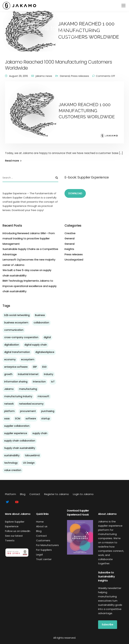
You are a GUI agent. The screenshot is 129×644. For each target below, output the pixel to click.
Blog (23, 494)
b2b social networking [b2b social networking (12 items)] (17, 315)
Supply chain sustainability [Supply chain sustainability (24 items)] (20, 448)
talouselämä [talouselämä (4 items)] (32, 455)
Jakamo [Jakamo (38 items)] (9, 389)
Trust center (44, 559)
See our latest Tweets (14, 538)
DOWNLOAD (75, 193)
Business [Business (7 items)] (40, 315)
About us (42, 526)
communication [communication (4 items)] (14, 330)
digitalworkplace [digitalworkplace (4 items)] (45, 352)
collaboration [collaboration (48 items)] (41, 323)
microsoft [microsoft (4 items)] (43, 396)
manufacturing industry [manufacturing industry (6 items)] (18, 396)
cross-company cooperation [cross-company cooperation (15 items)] (21, 337)
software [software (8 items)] (31, 419)
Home (40, 522)
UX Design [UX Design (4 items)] (29, 463)
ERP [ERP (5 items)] (35, 367)
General (65, 76)
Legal (39, 555)
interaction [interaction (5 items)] (39, 382)
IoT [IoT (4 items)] (53, 382)
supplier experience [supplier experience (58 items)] (16, 433)
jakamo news (44, 76)
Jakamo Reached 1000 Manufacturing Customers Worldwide (59, 65)
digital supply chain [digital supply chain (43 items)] (36, 345)
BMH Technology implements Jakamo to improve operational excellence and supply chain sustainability (29, 286)
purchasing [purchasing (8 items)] (48, 411)
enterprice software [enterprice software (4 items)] (16, 367)
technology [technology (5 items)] (11, 463)
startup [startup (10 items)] (46, 419)
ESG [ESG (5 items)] (44, 367)
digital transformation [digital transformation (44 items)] (17, 352)
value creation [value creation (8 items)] (13, 470)
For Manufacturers (47, 545)
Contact (35, 494)
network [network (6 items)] (9, 404)
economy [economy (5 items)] (10, 359)
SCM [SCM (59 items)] (18, 419)
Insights (69, 249)
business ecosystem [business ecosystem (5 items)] (16, 323)
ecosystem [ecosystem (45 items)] (28, 359)
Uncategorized (74, 260)
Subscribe (107, 625)
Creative (70, 233)
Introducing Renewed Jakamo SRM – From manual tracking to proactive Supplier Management (29, 239)
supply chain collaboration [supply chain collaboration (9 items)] (20, 441)
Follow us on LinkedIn (18, 531)
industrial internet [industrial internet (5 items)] (28, 374)
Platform (10, 494)
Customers (43, 540)
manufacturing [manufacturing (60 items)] (28, 389)
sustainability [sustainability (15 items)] (12, 455)
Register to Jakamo (57, 494)
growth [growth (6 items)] (8, 374)
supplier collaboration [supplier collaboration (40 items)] (17, 426)
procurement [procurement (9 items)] (28, 411)
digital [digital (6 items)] (47, 337)
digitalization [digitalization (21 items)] (12, 345)
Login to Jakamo (83, 494)
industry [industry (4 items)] (49, 374)
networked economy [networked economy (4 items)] (31, 404)
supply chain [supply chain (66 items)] (40, 433)
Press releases (80, 76)
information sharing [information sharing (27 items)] (16, 382)
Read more (12, 161)
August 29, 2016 (18, 76)
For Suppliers (44, 550)
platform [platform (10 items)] (9, 411)
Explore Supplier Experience (15, 524)
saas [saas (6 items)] (7, 419)
